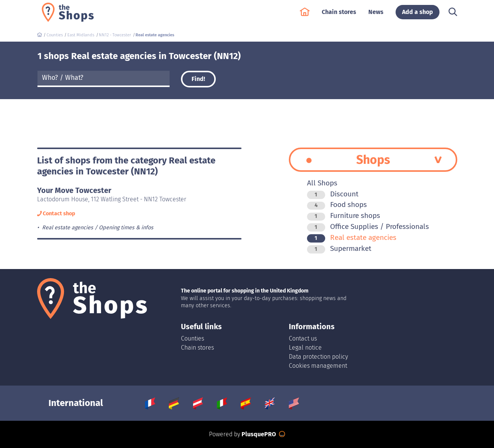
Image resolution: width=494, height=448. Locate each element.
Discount (333, 194)
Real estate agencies (352, 237)
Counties (192, 338)
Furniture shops (344, 215)
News (376, 16)
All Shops (322, 183)
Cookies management (318, 366)
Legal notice (305, 348)
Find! (198, 79)
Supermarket (339, 248)
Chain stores (339, 16)
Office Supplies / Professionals (368, 226)
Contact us (303, 338)
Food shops (337, 205)
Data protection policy (318, 357)
